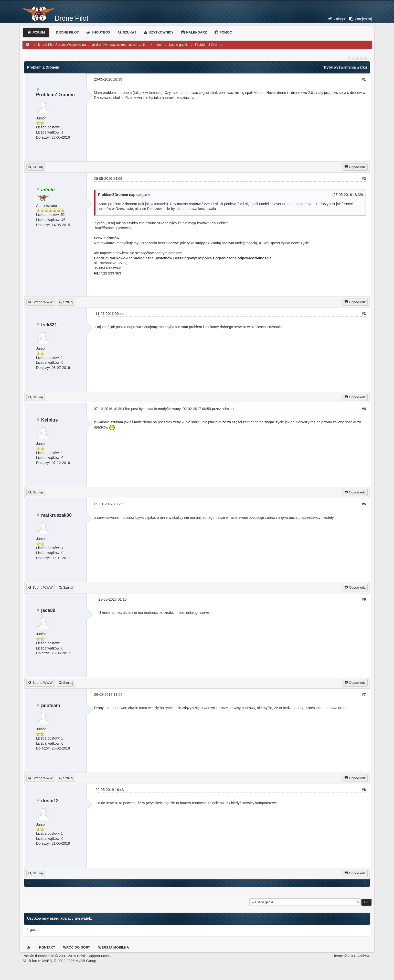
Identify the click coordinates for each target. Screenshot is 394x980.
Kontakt (47, 947)
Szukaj (127, 32)
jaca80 (48, 610)
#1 (364, 79)
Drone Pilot (67, 32)
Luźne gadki (178, 45)
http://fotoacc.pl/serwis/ (113, 228)
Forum (36, 32)
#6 (364, 599)
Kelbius (50, 420)
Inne (158, 45)
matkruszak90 (56, 515)
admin (227, 409)
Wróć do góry (77, 947)
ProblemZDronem (55, 95)
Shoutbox (98, 32)
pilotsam (51, 706)
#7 (364, 695)
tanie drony (143, 422)
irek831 (49, 325)
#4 (364, 409)
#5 (364, 504)
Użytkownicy (158, 32)
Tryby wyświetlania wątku (345, 67)
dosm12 (50, 801)
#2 (364, 179)
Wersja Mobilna (114, 947)
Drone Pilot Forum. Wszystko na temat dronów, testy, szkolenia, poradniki (92, 45)
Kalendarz (194, 32)
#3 (364, 314)
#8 (364, 790)
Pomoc (223, 32)
